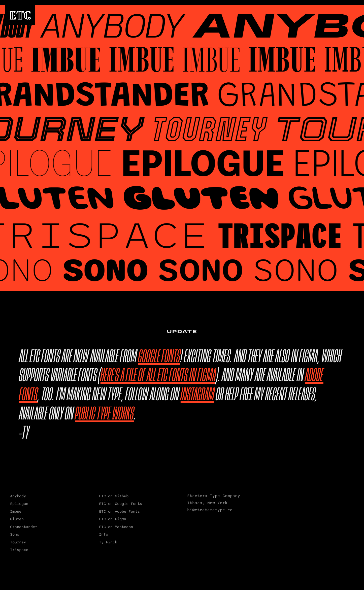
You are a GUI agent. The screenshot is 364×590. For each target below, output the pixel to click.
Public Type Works (105, 414)
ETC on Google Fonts (121, 504)
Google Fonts (159, 357)
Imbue (16, 511)
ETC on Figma (113, 519)
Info (104, 534)
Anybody (18, 496)
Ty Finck (108, 542)
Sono (15, 534)
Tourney (18, 542)
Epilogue (19, 504)
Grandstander (24, 527)
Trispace (19, 550)
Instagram (197, 395)
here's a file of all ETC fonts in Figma (158, 376)
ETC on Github (114, 496)
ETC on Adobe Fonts (119, 511)
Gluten (17, 519)
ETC (20, 15)
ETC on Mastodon (116, 527)
